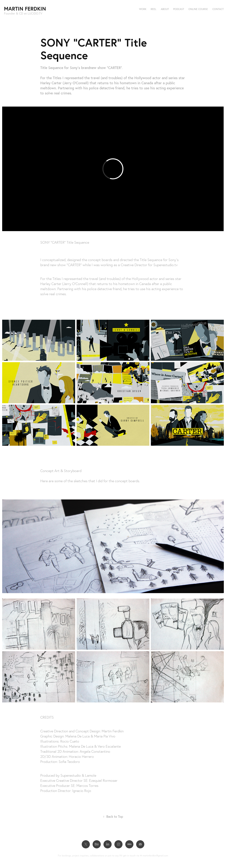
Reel (153, 9)
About (165, 9)
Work (143, 9)
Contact (218, 9)
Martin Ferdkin (25, 9)
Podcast (179, 9)
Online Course (198, 9)
